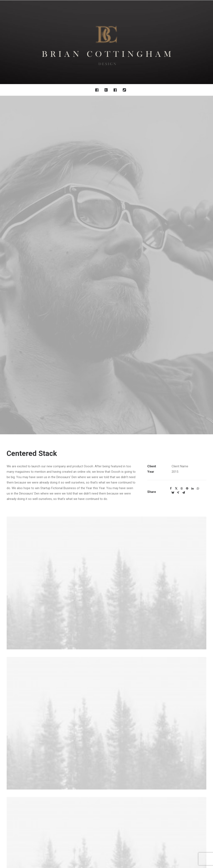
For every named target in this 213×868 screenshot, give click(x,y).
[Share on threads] (182, 150)
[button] (98, 90)
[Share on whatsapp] (198, 150)
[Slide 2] (104, 694)
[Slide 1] (100, 694)
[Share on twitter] (176, 150)
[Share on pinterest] (187, 150)
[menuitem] (98, 90)
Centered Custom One (38, 688)
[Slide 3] (109, 694)
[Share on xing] (178, 154)
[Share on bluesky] (173, 154)
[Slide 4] (113, 694)
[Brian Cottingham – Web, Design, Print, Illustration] (106, 42)
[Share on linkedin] (192, 150)
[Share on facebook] (171, 150)
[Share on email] (183, 154)
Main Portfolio (106, 720)
